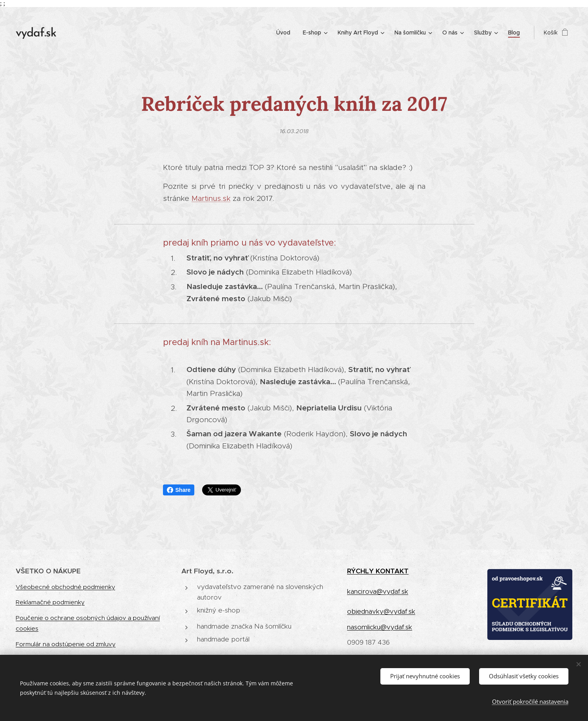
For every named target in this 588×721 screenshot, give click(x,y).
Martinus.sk (211, 198)
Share (179, 490)
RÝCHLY (361, 571)
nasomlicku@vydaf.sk (380, 627)
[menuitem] (285, 33)
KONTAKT (392, 571)
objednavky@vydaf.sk (381, 611)
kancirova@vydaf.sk (378, 591)
